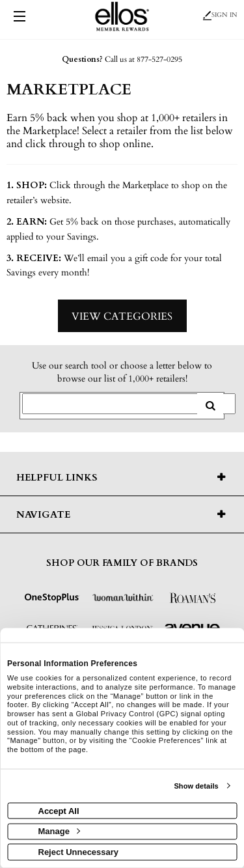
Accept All (59, 810)
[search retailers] (210, 406)
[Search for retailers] (129, 404)
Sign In (220, 15)
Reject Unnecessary (79, 851)
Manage (59, 831)
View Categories (122, 316)
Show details (196, 786)
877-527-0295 (159, 59)
